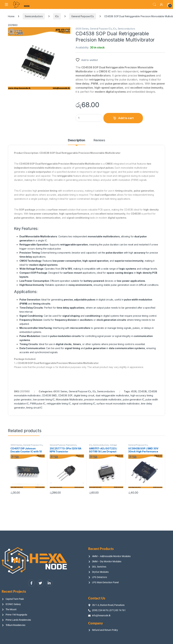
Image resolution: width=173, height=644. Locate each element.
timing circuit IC (34, 408)
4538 (134, 391)
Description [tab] (76, 140)
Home (11, 16)
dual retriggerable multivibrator (112, 395)
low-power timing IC (44, 399)
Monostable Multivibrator (69, 399)
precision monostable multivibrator (103, 399)
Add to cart (126, 118)
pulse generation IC (133, 399)
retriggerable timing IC (59, 404)
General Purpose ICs (83, 16)
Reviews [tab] (99, 140)
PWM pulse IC (38, 404)
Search (154, 5)
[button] (67, 31)
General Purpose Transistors (63, 445)
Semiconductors (34, 16)
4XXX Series (82, 29)
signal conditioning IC (84, 404)
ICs (57, 16)
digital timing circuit (84, 395)
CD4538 (142, 391)
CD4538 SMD (49, 395)
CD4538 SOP (65, 395)
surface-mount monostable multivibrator (118, 404)
